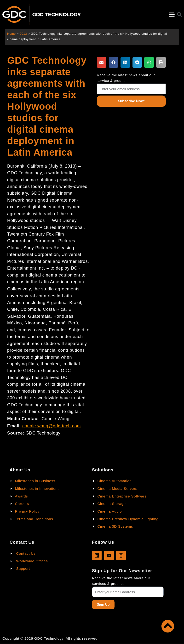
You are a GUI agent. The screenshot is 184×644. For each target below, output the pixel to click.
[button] (172, 14)
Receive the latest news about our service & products (126, 78)
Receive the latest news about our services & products (121, 581)
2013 (23, 34)
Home (11, 34)
